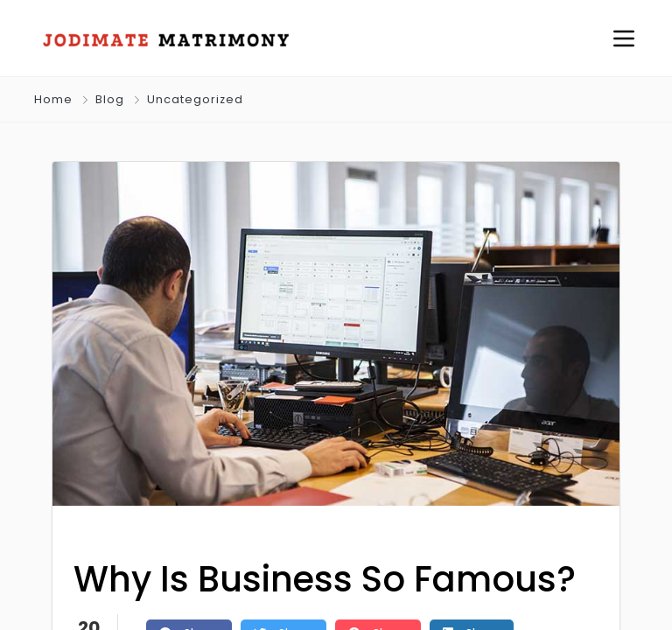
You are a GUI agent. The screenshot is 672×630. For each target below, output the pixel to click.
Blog (110, 99)
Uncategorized (195, 99)
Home (53, 99)
